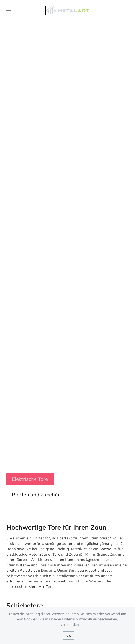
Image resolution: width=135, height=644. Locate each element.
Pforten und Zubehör (36, 495)
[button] (8, 11)
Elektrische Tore (30, 479)
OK (69, 636)
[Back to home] (68, 11)
